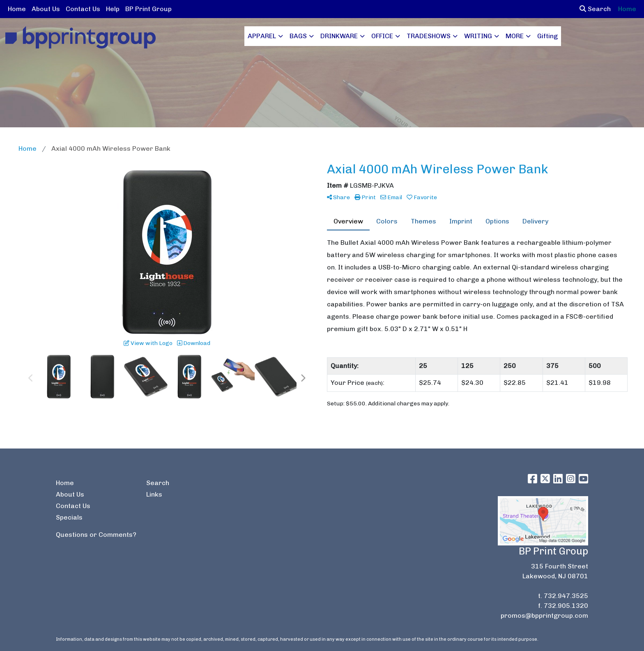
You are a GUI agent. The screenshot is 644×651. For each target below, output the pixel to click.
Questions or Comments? (96, 535)
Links (154, 494)
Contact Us (83, 9)
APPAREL (262, 36)
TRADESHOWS (429, 36)
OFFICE (382, 36)
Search (595, 9)
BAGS (298, 36)
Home (17, 9)
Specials (69, 517)
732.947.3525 (566, 596)
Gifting (547, 36)
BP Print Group (148, 9)
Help (113, 9)
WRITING (478, 36)
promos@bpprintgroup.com (544, 615)
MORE (515, 36)
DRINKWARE (339, 36)
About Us (46, 9)
